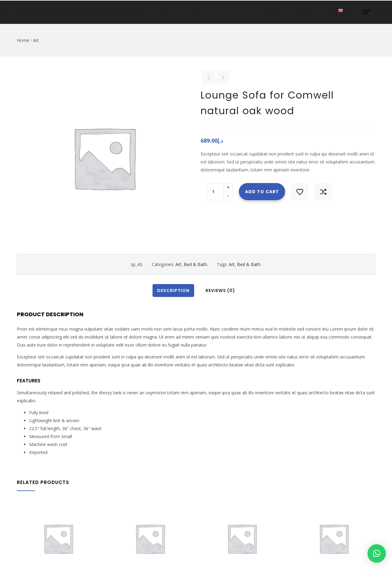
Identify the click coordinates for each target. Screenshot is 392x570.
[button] (367, 10)
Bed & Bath (195, 264)
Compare (323, 192)
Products (251, 12)
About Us (179, 12)
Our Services (213, 12)
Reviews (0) (220, 291)
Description (173, 291)
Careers (320, 12)
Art (36, 40)
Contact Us (287, 12)
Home (153, 12)
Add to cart (262, 192)
